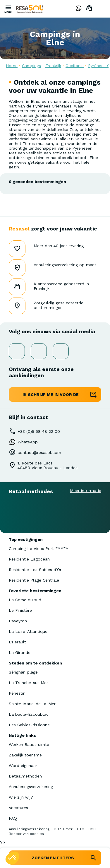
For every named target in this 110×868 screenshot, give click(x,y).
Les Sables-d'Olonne (29, 725)
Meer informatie (86, 491)
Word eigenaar (23, 766)
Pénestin (17, 693)
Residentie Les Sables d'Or (35, 570)
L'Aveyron (18, 621)
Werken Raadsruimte (29, 744)
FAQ (13, 818)
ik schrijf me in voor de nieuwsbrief (51, 397)
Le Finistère (20, 610)
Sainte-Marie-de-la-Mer (32, 704)
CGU (92, 829)
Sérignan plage (23, 672)
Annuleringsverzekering (31, 787)
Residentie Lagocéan (29, 559)
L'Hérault (17, 642)
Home (12, 66)
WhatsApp (28, 442)
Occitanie (75, 66)
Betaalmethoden (25, 776)
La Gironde (20, 652)
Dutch (101, 8)
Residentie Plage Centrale (34, 580)
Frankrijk (53, 66)
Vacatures (18, 808)
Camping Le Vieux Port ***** (39, 549)
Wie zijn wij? (21, 797)
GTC (80, 829)
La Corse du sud (25, 600)
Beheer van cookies (26, 834)
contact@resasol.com (39, 452)
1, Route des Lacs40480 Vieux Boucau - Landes (48, 465)
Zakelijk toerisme (25, 755)
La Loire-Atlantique (28, 631)
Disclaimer (63, 829)
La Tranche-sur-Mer (28, 683)
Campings (31, 66)
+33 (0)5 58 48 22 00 (39, 431)
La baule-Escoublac (29, 714)
